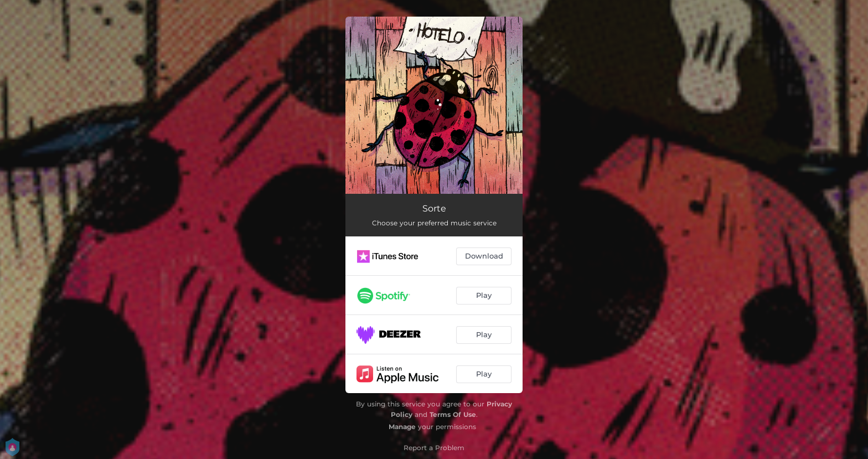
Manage (402, 427)
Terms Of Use (453, 414)
